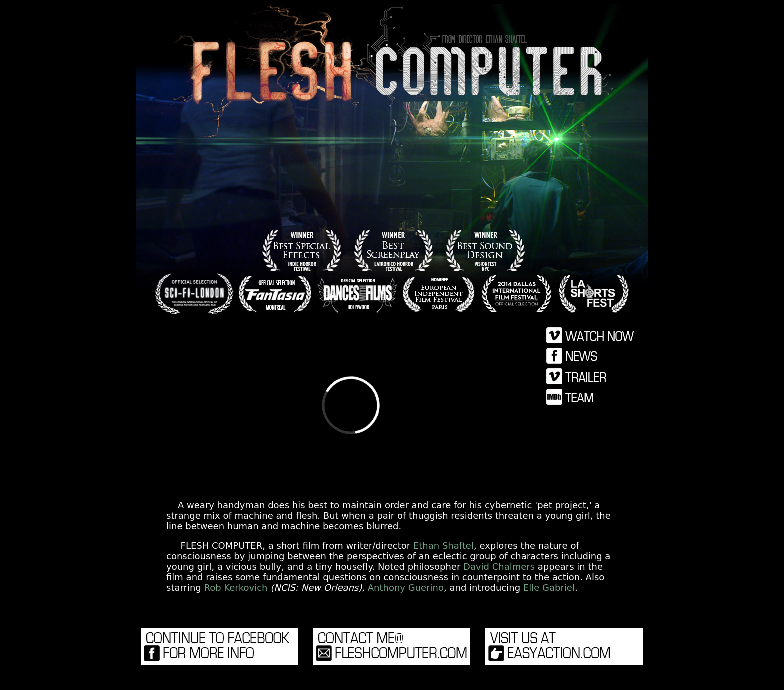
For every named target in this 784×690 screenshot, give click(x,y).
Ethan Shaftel (444, 545)
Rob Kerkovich (236, 587)
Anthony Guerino (406, 587)
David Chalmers (499, 566)
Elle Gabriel (549, 587)
